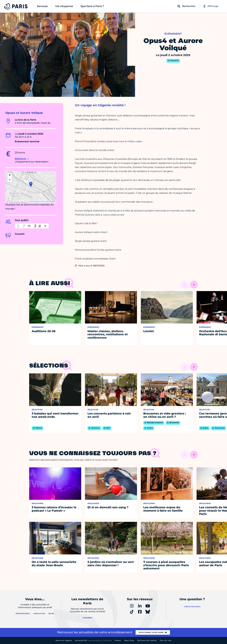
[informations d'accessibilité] (32, 226)
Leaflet (31, 202)
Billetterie (20, 159)
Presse (118, 640)
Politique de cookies (147, 640)
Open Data (129, 640)
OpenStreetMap (45, 202)
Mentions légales (64, 640)
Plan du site (166, 640)
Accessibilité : (93, 640)
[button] (31, 184)
